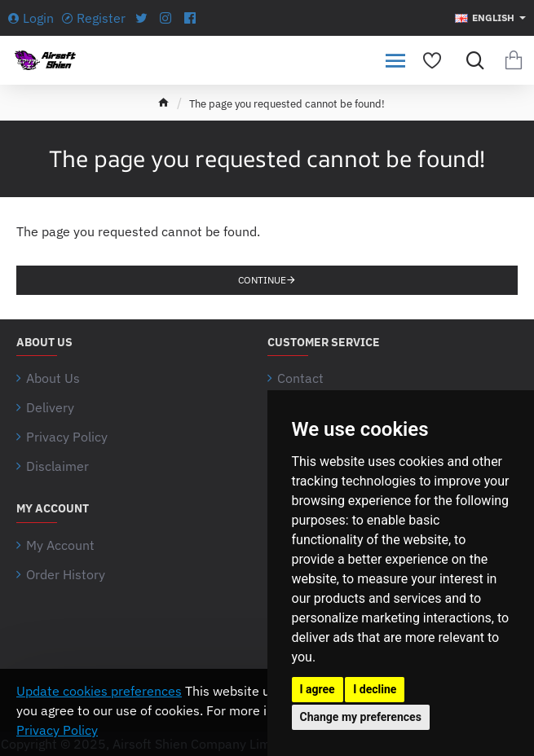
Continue (262, 280)
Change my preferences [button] (361, 717)
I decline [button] (375, 689)
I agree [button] (318, 689)
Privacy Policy (57, 730)
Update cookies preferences (99, 691)
